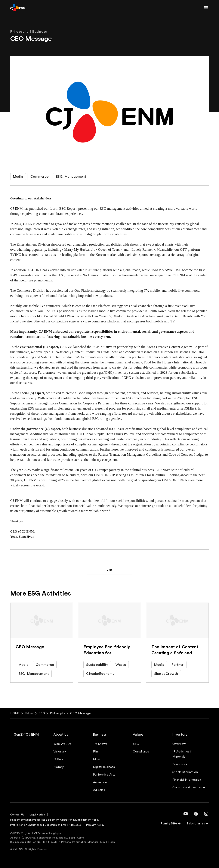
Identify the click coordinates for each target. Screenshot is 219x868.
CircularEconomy (100, 674)
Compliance (141, 752)
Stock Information (185, 772)
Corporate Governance (189, 787)
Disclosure (180, 764)
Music (97, 759)
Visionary (60, 752)
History (59, 767)
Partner (178, 665)
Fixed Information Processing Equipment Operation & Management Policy (55, 820)
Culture (59, 759)
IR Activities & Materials (182, 754)
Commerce (39, 177)
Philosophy (58, 713)
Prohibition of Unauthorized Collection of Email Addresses (46, 825)
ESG (42, 713)
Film (96, 752)
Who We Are (62, 744)
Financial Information (187, 780)
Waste (121, 665)
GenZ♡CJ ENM (26, 735)
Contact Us (17, 815)
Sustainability (97, 665)
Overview (179, 744)
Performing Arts (104, 775)
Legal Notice (37, 815)
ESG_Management (71, 177)
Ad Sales (99, 790)
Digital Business (104, 767)
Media (18, 177)
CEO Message (80, 713)
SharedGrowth (166, 674)
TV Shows (100, 744)
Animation (100, 782)
